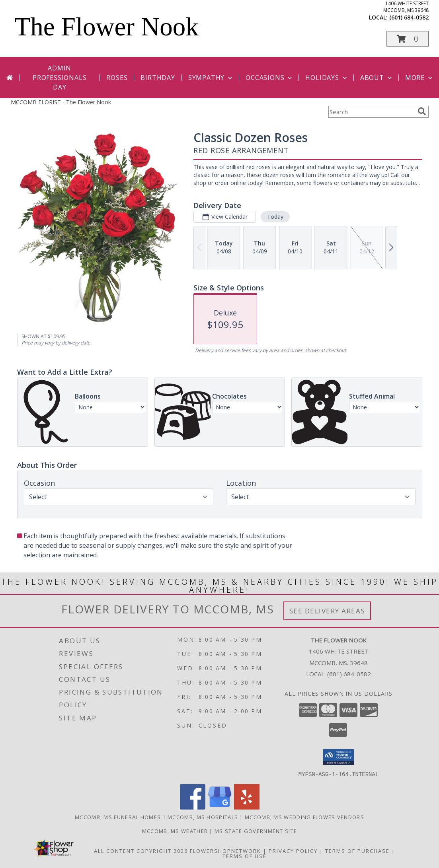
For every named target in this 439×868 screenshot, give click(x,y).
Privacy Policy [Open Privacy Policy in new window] (293, 850)
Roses (117, 78)
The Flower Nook (107, 27)
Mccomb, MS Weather (175, 831)
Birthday (158, 78)
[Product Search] (371, 112)
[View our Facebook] (193, 807)
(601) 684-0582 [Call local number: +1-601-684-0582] (409, 17)
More (420, 78)
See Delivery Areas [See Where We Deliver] (327, 611)
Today (275, 217)
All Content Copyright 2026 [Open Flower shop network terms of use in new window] (141, 850)
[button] (408, 39)
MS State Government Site (256, 831)
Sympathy (211, 78)
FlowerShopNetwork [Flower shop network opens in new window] (225, 850)
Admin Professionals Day (60, 78)
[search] (422, 111)
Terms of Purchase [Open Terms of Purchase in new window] (357, 850)
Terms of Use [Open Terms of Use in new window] (245, 856)
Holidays (327, 78)
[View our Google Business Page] (220, 807)
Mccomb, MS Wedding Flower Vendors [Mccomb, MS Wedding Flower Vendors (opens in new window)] (304, 817)
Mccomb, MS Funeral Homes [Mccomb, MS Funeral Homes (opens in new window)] (118, 817)
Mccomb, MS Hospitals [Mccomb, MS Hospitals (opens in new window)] (203, 817)
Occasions (270, 78)
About (377, 78)
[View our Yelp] (247, 807)
